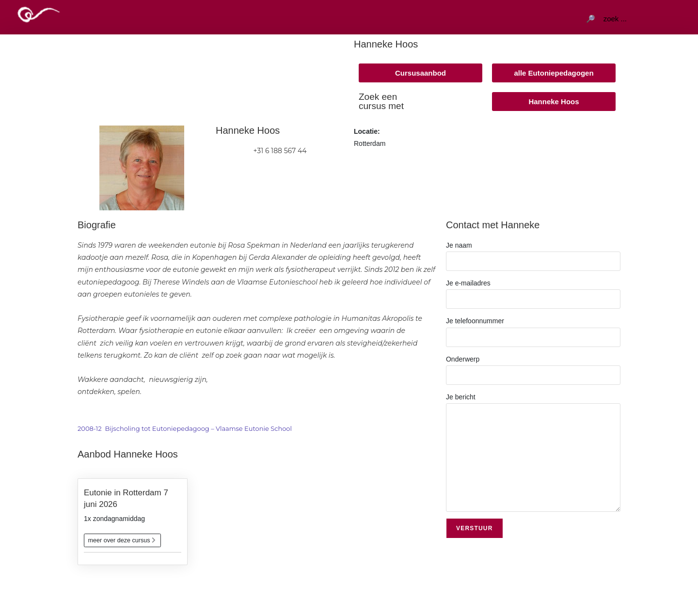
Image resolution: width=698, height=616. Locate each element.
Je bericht (533, 427)
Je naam (533, 253)
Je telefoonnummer (533, 329)
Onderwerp (533, 367)
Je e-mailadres (533, 291)
